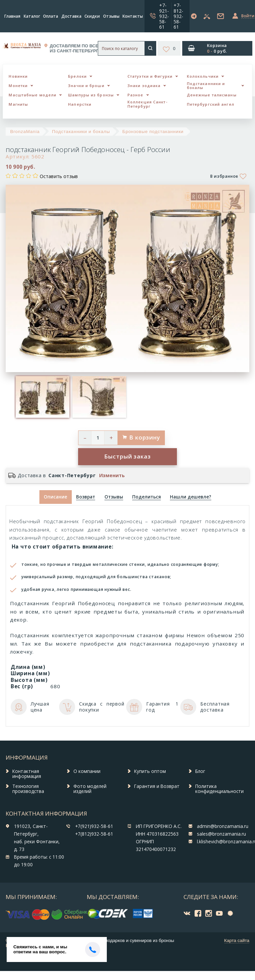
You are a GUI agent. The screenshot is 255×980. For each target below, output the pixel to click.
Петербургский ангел (211, 104)
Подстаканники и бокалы (206, 86)
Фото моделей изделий (90, 789)
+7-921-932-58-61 (164, 16)
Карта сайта (237, 940)
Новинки (18, 76)
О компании (87, 771)
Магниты (18, 104)
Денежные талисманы (212, 95)
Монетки (18, 86)
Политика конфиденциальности (219, 789)
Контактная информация (27, 774)
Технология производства (28, 789)
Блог (200, 771)
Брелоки (77, 76)
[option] (42, 397)
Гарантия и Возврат (157, 786)
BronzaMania (25, 132)
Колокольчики (203, 76)
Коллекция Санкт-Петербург (148, 104)
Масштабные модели (33, 95)
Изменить (112, 475)
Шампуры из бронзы (91, 95)
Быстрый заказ (127, 456)
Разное (136, 95)
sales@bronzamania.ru (221, 834)
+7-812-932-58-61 (178, 16)
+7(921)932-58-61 (94, 826)
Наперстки (80, 104)
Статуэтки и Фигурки (150, 76)
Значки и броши (86, 86)
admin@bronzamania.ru (223, 826)
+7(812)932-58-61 (94, 834)
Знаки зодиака (144, 86)
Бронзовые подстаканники (153, 132)
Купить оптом (150, 771)
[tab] (86, 497)
